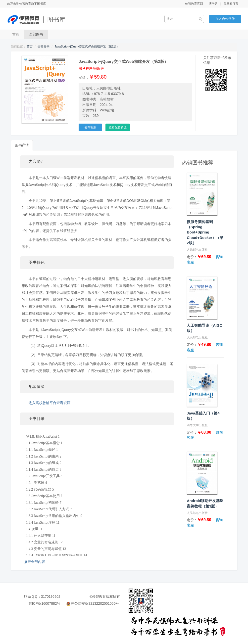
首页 (16, 34)
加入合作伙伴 (225, 19)
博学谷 (213, 4)
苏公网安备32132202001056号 (95, 603)
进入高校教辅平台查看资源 (50, 403)
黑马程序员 (231, 4)
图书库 (56, 20)
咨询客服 (90, 127)
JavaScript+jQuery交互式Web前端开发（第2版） (87, 46)
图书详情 (22, 145)
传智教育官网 (194, 4)
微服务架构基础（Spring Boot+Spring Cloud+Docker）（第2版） (205, 232)
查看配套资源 (118, 127)
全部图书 (36, 34)
